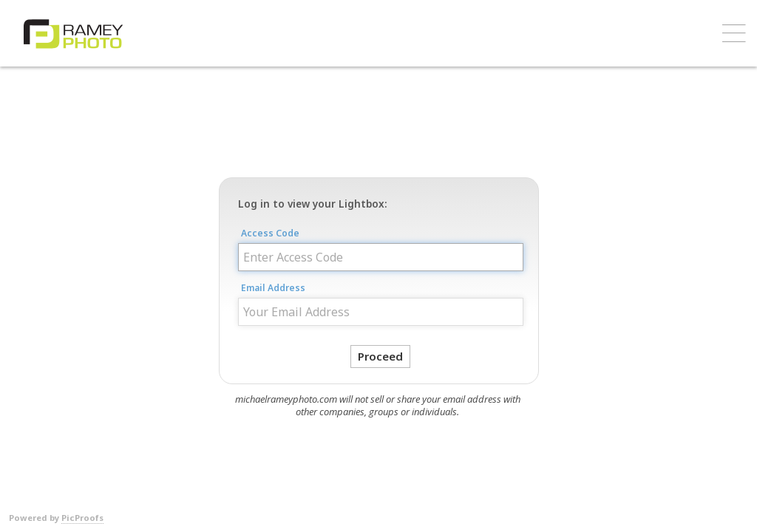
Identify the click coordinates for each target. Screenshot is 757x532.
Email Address (273, 288)
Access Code (270, 233)
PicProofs (82, 518)
